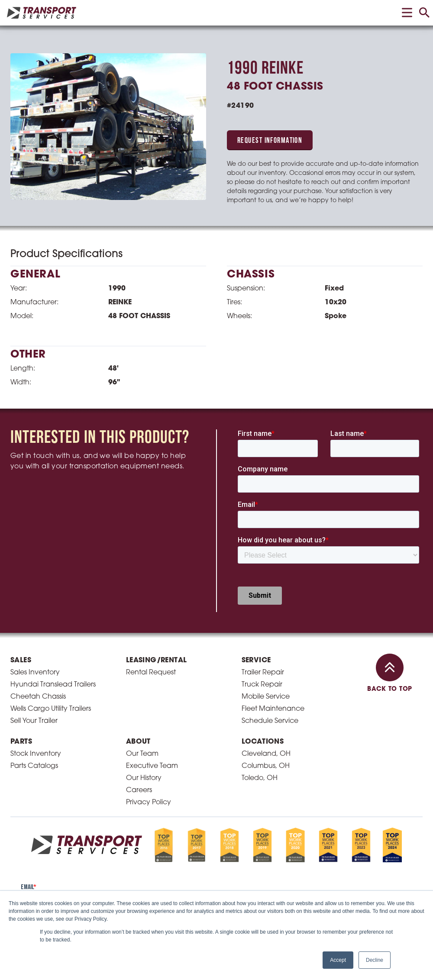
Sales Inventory (35, 673)
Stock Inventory (36, 754)
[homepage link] (42, 13)
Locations (263, 742)
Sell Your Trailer (34, 721)
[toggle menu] (407, 13)
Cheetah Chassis (38, 697)
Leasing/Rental (157, 661)
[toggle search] (424, 13)
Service (256, 661)
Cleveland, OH (266, 754)
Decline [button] (375, 960)
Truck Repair (262, 685)
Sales (21, 661)
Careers (139, 790)
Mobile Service (266, 697)
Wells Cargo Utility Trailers (51, 709)
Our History (144, 778)
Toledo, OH (260, 778)
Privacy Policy (149, 803)
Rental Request (151, 673)
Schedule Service (270, 721)
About (138, 742)
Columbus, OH (266, 766)
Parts (21, 742)
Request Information (270, 141)
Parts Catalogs (34, 766)
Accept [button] (338, 960)
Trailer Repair (263, 673)
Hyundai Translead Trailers (53, 685)
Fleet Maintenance (273, 709)
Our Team (142, 754)
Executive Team (152, 766)
